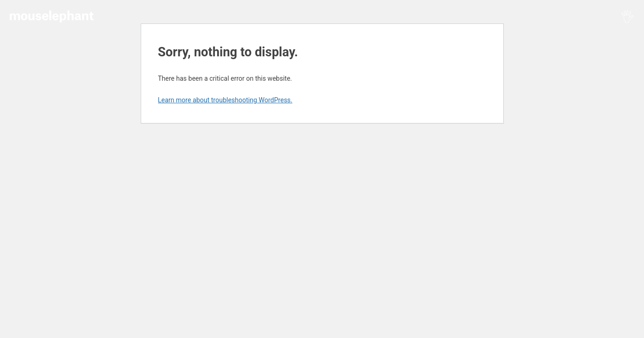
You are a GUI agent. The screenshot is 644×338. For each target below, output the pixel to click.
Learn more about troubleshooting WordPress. (225, 100)
